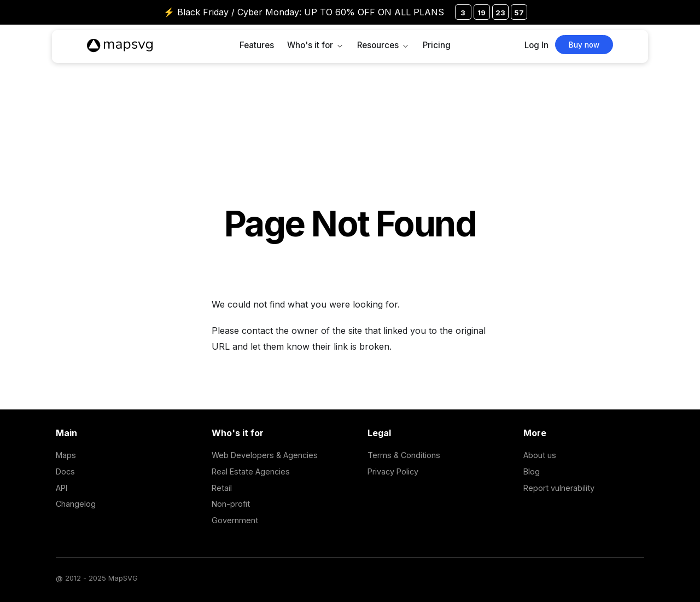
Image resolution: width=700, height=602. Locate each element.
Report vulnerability (559, 488)
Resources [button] (378, 45)
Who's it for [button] (310, 45)
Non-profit (231, 504)
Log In (536, 45)
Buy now (584, 45)
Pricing (437, 45)
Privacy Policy (393, 471)
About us (540, 455)
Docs (65, 471)
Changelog (76, 504)
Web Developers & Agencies (265, 455)
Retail (222, 488)
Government (235, 520)
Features (257, 45)
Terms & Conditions (404, 455)
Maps (66, 455)
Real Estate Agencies (251, 471)
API (62, 488)
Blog (532, 471)
